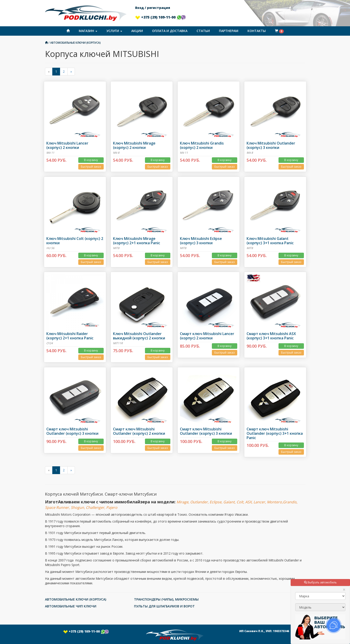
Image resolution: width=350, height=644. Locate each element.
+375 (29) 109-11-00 (161, 17)
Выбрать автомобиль (320, 582)
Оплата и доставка (170, 31)
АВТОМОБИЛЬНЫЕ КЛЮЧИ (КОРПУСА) (75, 43)
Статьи (203, 31)
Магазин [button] (88, 31)
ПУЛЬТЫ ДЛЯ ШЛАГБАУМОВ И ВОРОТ (164, 606)
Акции (137, 31)
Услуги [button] (114, 31)
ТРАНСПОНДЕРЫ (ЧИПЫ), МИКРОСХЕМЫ (166, 599)
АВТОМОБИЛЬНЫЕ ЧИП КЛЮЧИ (71, 606)
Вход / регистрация (153, 8)
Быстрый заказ (91, 167)
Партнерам (229, 31)
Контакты (257, 31)
